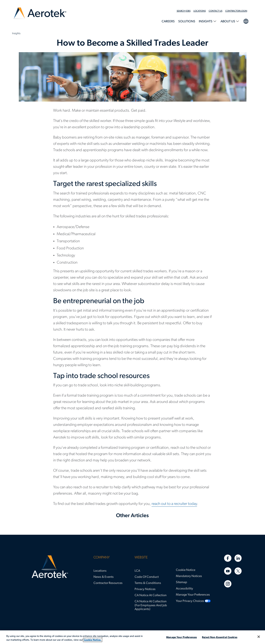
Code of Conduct (147, 577)
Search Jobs (184, 11)
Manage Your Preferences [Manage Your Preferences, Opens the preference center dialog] (182, 637)
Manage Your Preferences (193, 595)
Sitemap (182, 582)
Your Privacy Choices (190, 601)
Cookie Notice (186, 570)
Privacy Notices (145, 589)
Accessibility (184, 589)
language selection (246, 21)
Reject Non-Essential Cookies (220, 637)
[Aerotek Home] (50, 567)
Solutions (187, 22)
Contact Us (215, 11)
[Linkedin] (238, 558)
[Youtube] (228, 571)
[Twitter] (238, 571)
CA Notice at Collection (151, 595)
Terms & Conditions (148, 583)
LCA (137, 571)
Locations (200, 11)
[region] (132, 637)
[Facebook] (228, 558)
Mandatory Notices (189, 576)
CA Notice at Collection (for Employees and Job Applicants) (151, 605)
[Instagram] (228, 584)
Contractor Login (236, 11)
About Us (228, 22)
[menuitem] (185, 11)
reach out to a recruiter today (174, 504)
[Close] (259, 637)
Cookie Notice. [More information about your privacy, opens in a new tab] (93, 640)
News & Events (104, 577)
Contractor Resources (108, 583)
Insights (206, 22)
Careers (168, 22)
